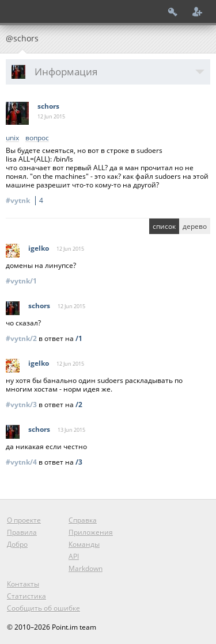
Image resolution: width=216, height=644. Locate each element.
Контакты (23, 584)
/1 (79, 338)
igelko (39, 248)
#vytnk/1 (21, 281)
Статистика (26, 596)
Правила (22, 532)
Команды (84, 544)
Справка (83, 520)
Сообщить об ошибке (43, 608)
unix (12, 138)
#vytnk (26, 200)
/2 (79, 405)
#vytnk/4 (21, 462)
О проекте (24, 520)
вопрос (37, 138)
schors (48, 106)
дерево (195, 226)
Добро (17, 544)
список (164, 226)
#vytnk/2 (21, 338)
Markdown (86, 568)
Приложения (91, 532)
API (74, 556)
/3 (79, 462)
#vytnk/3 (21, 405)
